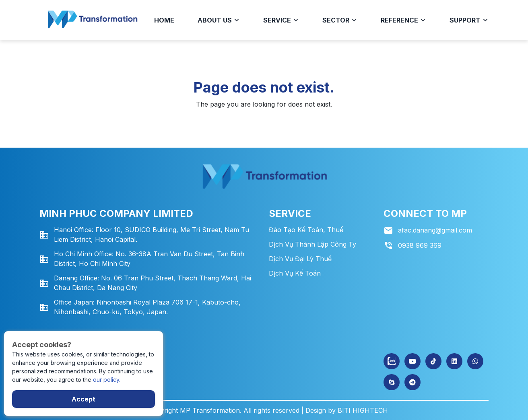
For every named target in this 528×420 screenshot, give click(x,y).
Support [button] (469, 20)
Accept (84, 399)
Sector (340, 20)
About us (219, 20)
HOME (164, 20)
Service (281, 20)
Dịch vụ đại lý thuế (300, 259)
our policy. (107, 380)
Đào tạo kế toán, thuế (306, 230)
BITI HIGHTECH (363, 410)
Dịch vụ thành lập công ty (312, 244)
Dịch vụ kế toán (295, 273)
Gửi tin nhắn (39, 320)
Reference (403, 20)
